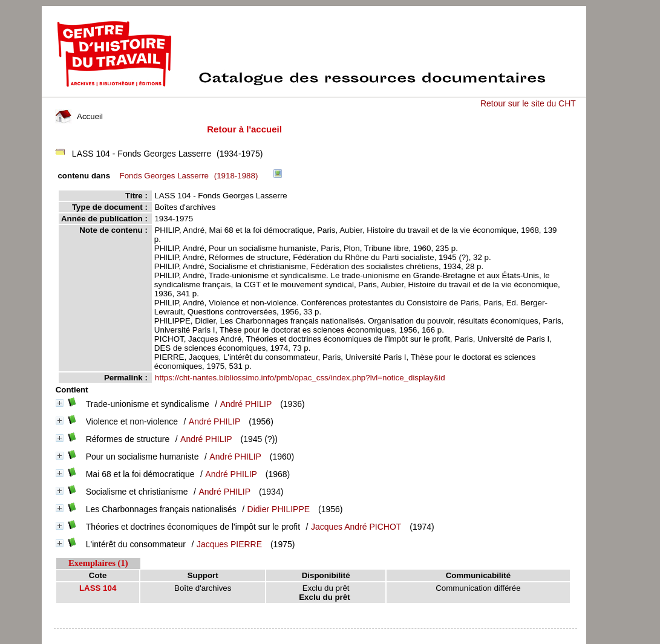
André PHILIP (246, 404)
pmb (315, 636)
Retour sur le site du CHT (528, 103)
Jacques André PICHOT (356, 527)
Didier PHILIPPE (279, 509)
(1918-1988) (191, 176)
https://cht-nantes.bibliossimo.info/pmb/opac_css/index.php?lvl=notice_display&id (300, 378)
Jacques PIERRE (229, 544)
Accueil (79, 116)
